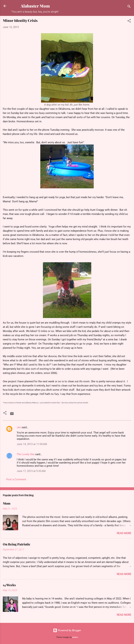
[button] (129, 21)
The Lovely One (26, 454)
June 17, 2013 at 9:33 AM (31, 471)
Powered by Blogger (67, 630)
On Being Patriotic (16, 544)
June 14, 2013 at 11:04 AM (32, 444)
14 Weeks (9, 585)
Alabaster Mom (35, 6)
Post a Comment (16, 479)
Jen (19, 427)
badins (75, 637)
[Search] (129, 7)
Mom (7, 503)
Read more (124, 533)
